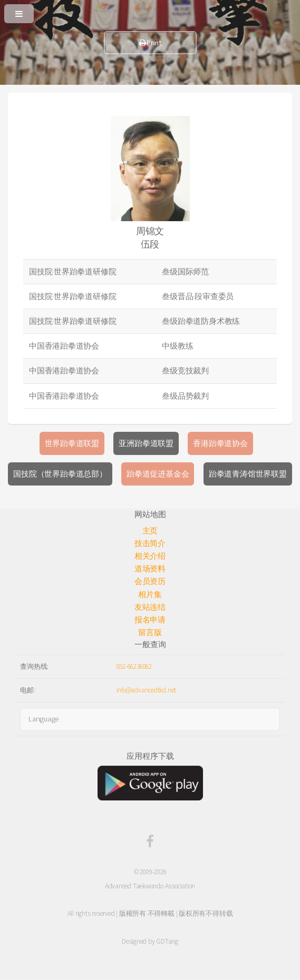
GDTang (167, 941)
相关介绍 (150, 556)
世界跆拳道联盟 (72, 443)
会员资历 (150, 581)
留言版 (150, 632)
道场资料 (150, 569)
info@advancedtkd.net (147, 690)
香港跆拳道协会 (220, 443)
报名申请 (150, 620)
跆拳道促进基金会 (158, 474)
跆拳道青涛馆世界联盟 (248, 474)
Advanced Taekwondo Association (150, 886)
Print (150, 43)
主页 (150, 531)
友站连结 (150, 607)
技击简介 (150, 543)
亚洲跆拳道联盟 (146, 443)
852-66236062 (134, 666)
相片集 (150, 595)
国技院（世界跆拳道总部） (60, 474)
